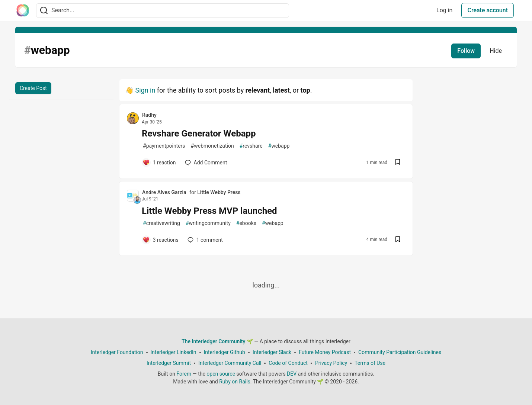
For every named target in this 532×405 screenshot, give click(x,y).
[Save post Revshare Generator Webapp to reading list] (398, 163)
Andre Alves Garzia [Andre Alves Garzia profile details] (164, 192)
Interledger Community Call (230, 363)
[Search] (44, 11)
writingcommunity (208, 223)
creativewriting (161, 223)
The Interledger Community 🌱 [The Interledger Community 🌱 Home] (217, 341)
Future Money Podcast (325, 352)
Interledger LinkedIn (174, 352)
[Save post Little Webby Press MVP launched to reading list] (398, 240)
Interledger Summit (169, 363)
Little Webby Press (219, 192)
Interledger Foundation (117, 352)
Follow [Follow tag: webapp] (466, 51)
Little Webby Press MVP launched (209, 211)
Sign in (145, 90)
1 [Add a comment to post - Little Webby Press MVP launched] (204, 240)
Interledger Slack (272, 352)
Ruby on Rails (235, 382)
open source (221, 374)
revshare (251, 146)
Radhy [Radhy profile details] (149, 115)
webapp (279, 146)
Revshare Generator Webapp (199, 134)
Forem (184, 374)
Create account (488, 10)
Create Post (33, 88)
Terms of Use (370, 363)
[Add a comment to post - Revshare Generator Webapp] (159, 163)
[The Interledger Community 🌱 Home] (23, 10)
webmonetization (212, 146)
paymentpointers (164, 146)
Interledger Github (225, 352)
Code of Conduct (288, 363)
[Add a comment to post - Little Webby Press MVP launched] (161, 240)
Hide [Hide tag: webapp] (496, 51)
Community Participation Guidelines (400, 352)
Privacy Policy (331, 363)
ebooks (246, 223)
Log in (444, 10)
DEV (292, 374)
